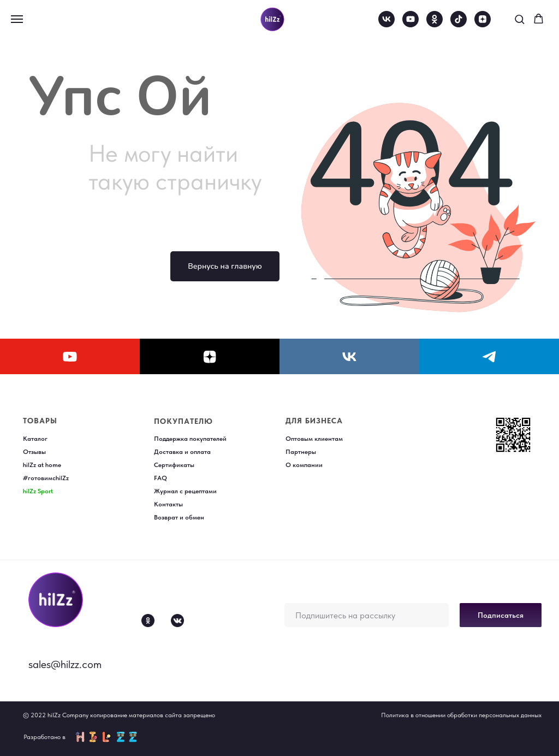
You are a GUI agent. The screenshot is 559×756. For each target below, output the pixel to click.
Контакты (168, 504)
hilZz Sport (38, 491)
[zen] (483, 24)
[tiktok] (459, 24)
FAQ (160, 478)
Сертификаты (174, 465)
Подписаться (501, 615)
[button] (519, 19)
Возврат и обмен (179, 517)
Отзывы (34, 452)
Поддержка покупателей (190, 439)
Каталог (35, 439)
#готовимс (39, 478)
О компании (304, 465)
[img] (56, 600)
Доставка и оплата (182, 452)
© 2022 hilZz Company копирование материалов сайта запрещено (119, 715)
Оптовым (300, 439)
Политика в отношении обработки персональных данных (461, 715)
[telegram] (489, 356)
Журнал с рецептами (185, 491)
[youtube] (411, 24)
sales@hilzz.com (65, 664)
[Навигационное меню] (17, 19)
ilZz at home (44, 465)
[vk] (386, 24)
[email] (367, 615)
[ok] (435, 24)
